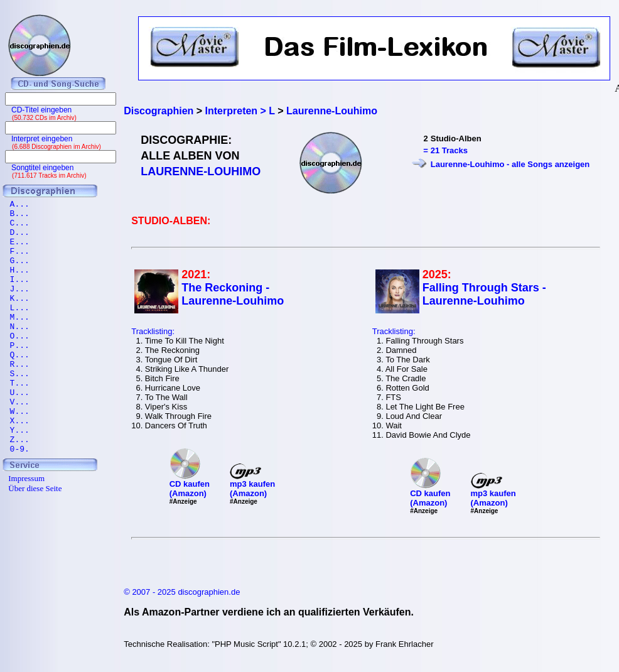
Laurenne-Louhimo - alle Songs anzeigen (510, 164)
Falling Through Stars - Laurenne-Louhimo (484, 294)
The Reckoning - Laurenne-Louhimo (233, 294)
